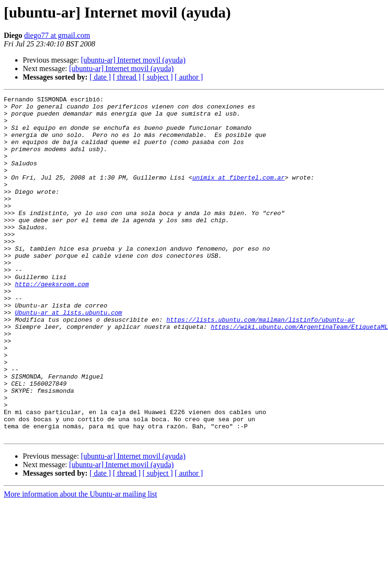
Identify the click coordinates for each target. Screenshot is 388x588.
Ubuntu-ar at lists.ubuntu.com (68, 356)
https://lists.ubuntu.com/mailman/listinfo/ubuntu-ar (261, 365)
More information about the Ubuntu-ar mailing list (81, 562)
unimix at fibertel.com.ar (239, 194)
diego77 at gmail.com (57, 35)
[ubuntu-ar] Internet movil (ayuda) (133, 60)
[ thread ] (127, 77)
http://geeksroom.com (52, 322)
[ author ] (189, 77)
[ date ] (100, 77)
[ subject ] (158, 77)
